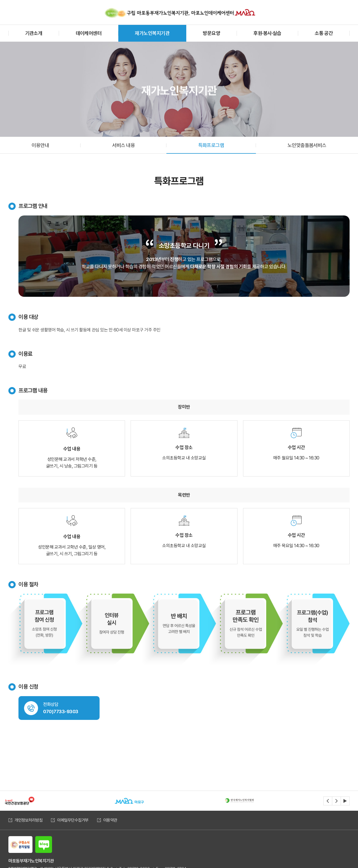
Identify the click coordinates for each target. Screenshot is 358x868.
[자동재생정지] (345, 801)
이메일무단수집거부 (73, 820)
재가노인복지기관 (152, 33)
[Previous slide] (328, 801)
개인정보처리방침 (29, 820)
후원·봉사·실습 (267, 33)
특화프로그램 (211, 145)
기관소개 (34, 33)
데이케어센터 (89, 33)
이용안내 (40, 145)
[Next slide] (336, 801)
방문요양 (211, 33)
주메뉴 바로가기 (0, 0)
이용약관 (110, 820)
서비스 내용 (123, 145)
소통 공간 (324, 33)
